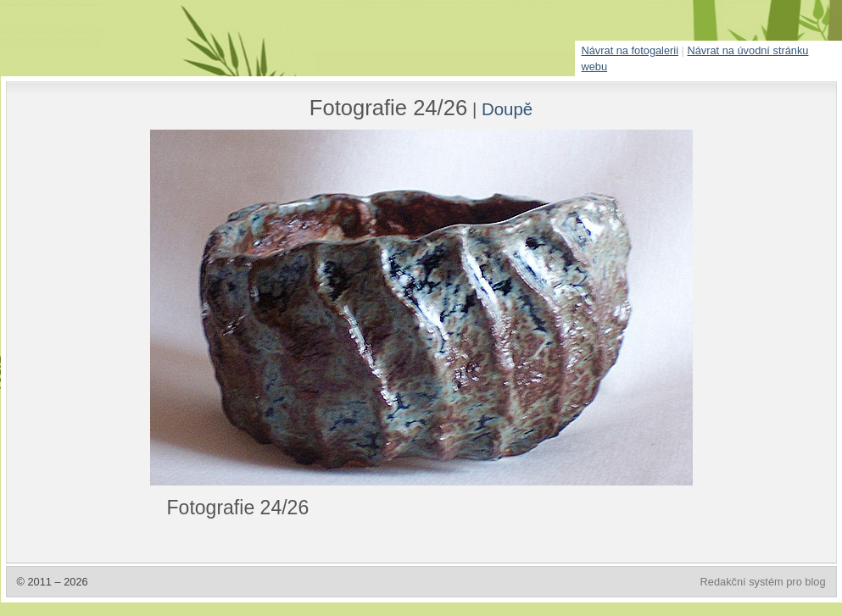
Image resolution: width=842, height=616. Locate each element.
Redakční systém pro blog (763, 582)
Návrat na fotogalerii (630, 50)
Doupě (507, 109)
